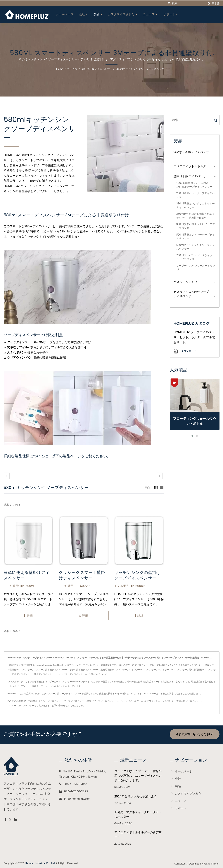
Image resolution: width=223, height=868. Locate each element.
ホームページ (64, 14)
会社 (83, 14)
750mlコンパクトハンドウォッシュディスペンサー (196, 257)
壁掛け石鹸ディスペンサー (97, 69)
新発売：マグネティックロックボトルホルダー (138, 813)
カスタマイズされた (122, 14)
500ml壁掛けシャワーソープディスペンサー (196, 236)
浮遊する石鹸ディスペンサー (191, 154)
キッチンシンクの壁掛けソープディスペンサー (137, 575)
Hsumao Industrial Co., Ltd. (40, 862)
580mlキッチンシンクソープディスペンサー (141, 69)
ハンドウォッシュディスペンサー (159, 701)
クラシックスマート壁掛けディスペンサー (82, 575)
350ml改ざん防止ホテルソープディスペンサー (196, 226)
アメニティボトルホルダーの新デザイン (138, 834)
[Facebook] (5, 818)
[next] (160, 476)
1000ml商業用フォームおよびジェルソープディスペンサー (194, 185)
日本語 (216, 3)
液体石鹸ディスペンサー (189, 701)
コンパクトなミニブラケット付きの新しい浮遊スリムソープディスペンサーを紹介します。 (138, 775)
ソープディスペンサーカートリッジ (196, 267)
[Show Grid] (156, 487)
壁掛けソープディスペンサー (101, 701)
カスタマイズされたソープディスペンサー (191, 294)
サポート (170, 14)
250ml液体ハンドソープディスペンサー (196, 195)
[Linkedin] (15, 818)
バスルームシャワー (187, 282)
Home (60, 69)
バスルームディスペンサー (21, 705)
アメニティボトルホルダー (191, 166)
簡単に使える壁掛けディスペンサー (27, 575)
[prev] (7, 476)
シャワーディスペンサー (129, 701)
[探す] (169, 3)
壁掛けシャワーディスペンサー (47, 701)
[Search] (189, 3)
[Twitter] (10, 818)
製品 (98, 14)
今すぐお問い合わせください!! (195, 734)
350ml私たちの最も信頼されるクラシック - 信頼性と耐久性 (196, 216)
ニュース (150, 14)
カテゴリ (72, 69)
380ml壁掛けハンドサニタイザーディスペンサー (196, 205)
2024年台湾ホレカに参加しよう (136, 795)
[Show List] (162, 487)
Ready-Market (211, 862)
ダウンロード (185, 351)
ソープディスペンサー (75, 701)
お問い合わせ (58, 705)
